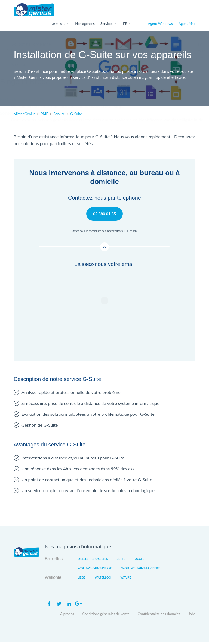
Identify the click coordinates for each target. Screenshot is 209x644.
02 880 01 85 (104, 215)
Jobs (192, 615)
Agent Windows (160, 25)
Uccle (139, 560)
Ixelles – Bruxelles (93, 560)
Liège (82, 579)
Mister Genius (34, 11)
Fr (125, 25)
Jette (121, 560)
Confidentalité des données (159, 615)
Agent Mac (187, 25)
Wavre (126, 579)
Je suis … (59, 25)
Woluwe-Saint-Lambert (141, 570)
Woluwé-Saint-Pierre (95, 570)
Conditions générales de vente (106, 615)
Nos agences (85, 25)
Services (107, 25)
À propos (67, 615)
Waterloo (103, 579)
